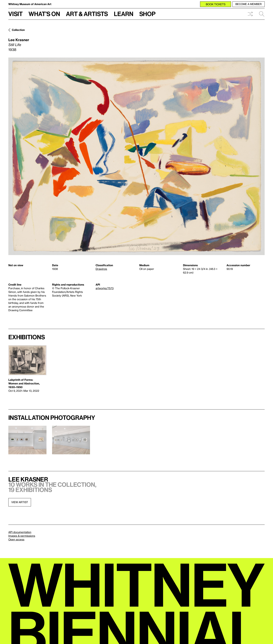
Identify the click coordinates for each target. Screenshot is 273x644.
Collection (18, 30)
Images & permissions (22, 536)
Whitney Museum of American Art (30, 4)
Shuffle (250, 14)
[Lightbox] (136, 156)
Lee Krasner (19, 40)
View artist (20, 502)
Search (262, 14)
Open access (16, 539)
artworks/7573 (105, 288)
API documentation (20, 532)
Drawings (101, 269)
